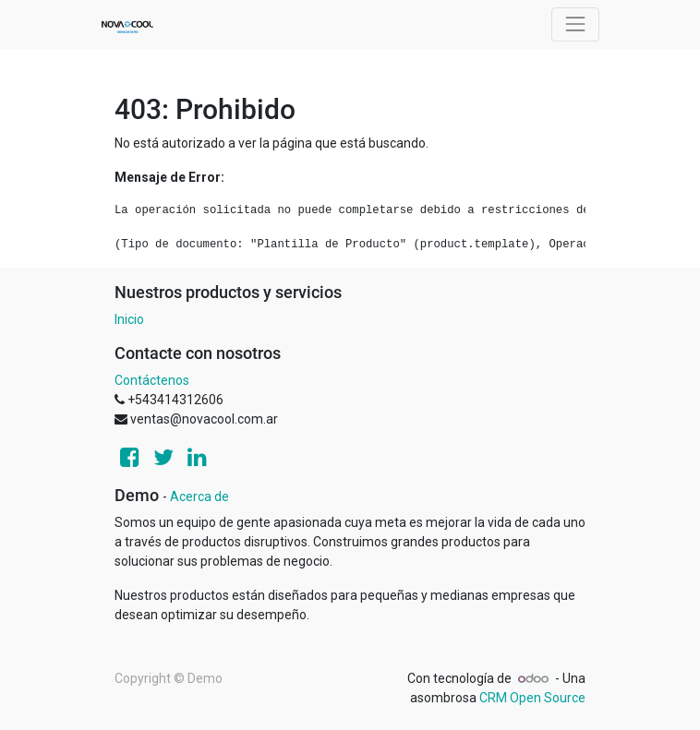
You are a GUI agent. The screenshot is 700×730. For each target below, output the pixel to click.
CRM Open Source (532, 698)
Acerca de (199, 497)
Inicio (129, 319)
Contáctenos (152, 380)
